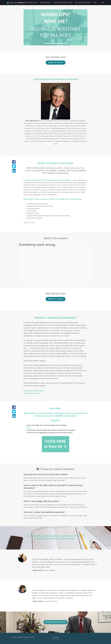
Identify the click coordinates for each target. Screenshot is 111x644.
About (21, 3)
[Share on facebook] (14, 163)
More (95, 3)
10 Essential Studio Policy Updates (63, 3)
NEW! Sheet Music (45, 3)
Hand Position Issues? (31, 3)
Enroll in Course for (56, 622)
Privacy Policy (56, 639)
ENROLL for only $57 (56, 63)
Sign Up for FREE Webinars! (83, 3)
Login (102, 3)
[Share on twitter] (14, 167)
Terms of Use (55, 637)
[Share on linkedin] (14, 172)
